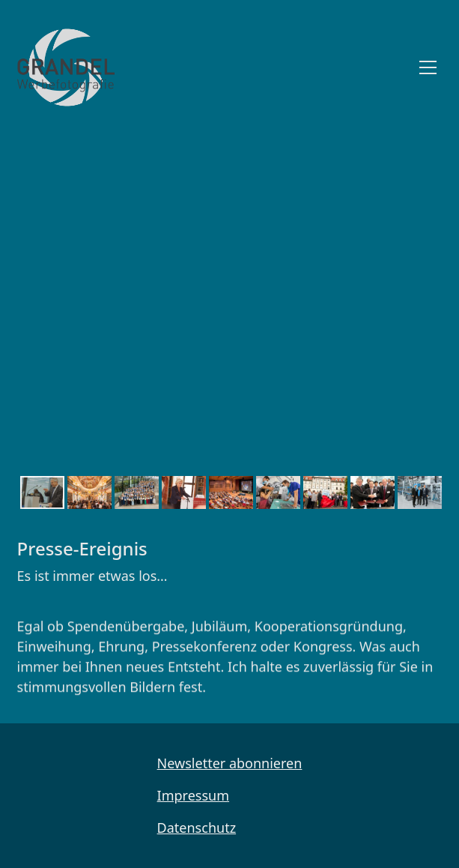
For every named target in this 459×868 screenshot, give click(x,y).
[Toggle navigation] (428, 67)
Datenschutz (197, 828)
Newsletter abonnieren (230, 763)
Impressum (193, 795)
